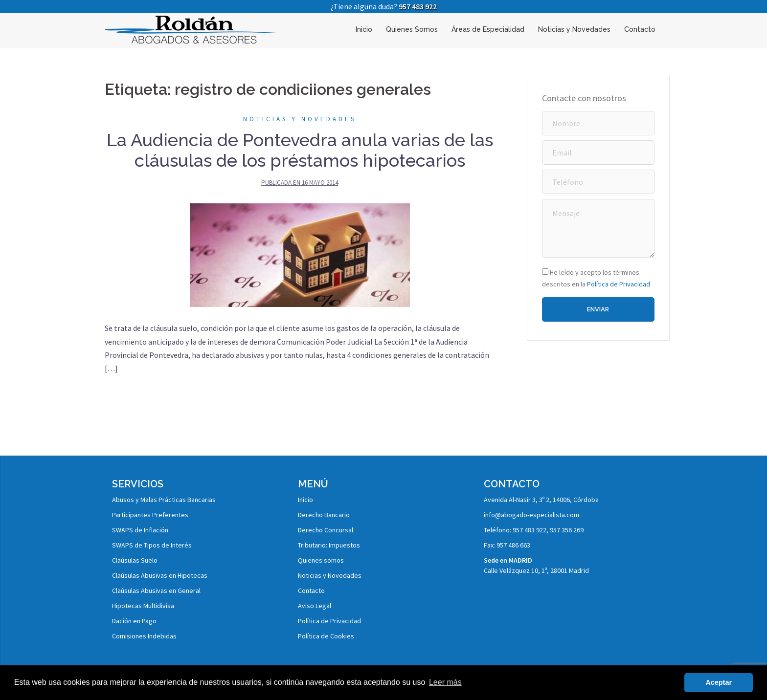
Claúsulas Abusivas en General (156, 591)
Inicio (364, 29)
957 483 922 (418, 6)
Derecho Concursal (326, 530)
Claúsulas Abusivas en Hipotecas (160, 575)
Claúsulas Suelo (135, 560)
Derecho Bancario (324, 515)
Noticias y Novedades (574, 29)
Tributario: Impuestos (329, 545)
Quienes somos (321, 560)
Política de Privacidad (619, 284)
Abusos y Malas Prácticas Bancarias (164, 500)
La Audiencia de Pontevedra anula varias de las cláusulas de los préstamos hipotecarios (300, 150)
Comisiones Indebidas (144, 636)
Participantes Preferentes (150, 515)
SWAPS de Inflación (140, 530)
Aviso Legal (315, 606)
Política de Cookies (326, 636)
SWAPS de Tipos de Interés (152, 545)
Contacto (640, 29)
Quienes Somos (412, 29)
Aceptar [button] (719, 682)
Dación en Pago (134, 621)
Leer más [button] (445, 682)
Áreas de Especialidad (488, 29)
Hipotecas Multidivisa (143, 606)
